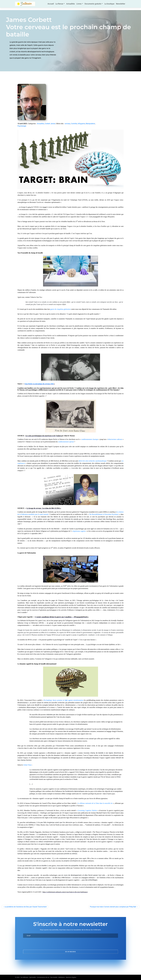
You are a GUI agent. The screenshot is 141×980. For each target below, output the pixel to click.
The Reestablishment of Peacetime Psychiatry (104, 514)
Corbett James (50, 124)
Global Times (27, 765)
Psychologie (22, 126)
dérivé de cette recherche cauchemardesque (93, 461)
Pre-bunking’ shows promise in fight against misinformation (63, 700)
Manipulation (90, 124)
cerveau (67, 124)
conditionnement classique (90, 439)
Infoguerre (81, 124)
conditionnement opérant (66, 442)
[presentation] (38, 944)
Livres (79, 4)
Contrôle (74, 124)
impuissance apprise (79, 531)
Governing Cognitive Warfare (87, 810)
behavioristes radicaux (115, 439)
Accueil (51, 4)
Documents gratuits (93, 4)
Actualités (71, 4)
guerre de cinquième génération (60, 309)
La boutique (109, 4)
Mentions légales (71, 977)
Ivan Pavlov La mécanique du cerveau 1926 (39, 384)
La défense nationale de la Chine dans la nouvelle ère (95, 803)
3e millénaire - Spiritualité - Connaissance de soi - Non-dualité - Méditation (43, 977)
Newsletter (121, 4)
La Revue (59, 4)
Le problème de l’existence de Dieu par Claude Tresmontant (26, 907)
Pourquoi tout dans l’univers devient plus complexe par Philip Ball (113, 907)
